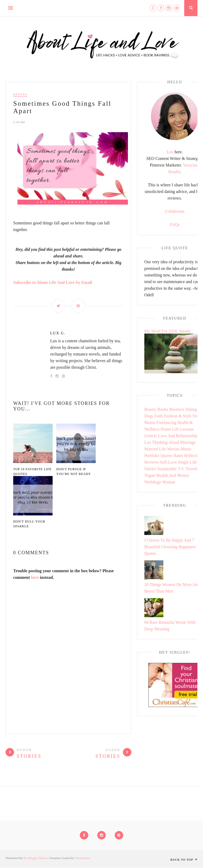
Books (163, 409)
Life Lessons (183, 429)
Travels (192, 469)
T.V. (181, 469)
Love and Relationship (178, 436)
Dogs (149, 416)
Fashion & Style (178, 416)
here (35, 577)
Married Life (155, 449)
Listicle (151, 436)
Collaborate (175, 211)
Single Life (187, 462)
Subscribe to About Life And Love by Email (53, 282)
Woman (169, 482)
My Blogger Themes (36, 858)
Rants (178, 456)
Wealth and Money (172, 475)
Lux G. (58, 333)
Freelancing (166, 423)
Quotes (20, 94)
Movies (173, 449)
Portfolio (152, 456)
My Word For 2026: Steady (167, 331)
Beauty (150, 409)
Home (166, 429)
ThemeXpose (83, 858)
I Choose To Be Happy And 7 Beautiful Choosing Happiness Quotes (170, 547)
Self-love (168, 462)
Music (186, 449)
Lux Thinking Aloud (162, 442)
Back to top (184, 860)
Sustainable (167, 469)
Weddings (153, 482)
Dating (191, 409)
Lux (170, 152)
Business (177, 409)
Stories (150, 469)
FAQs (175, 225)
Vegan (150, 475)
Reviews (152, 462)
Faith (159, 416)
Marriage (188, 442)
